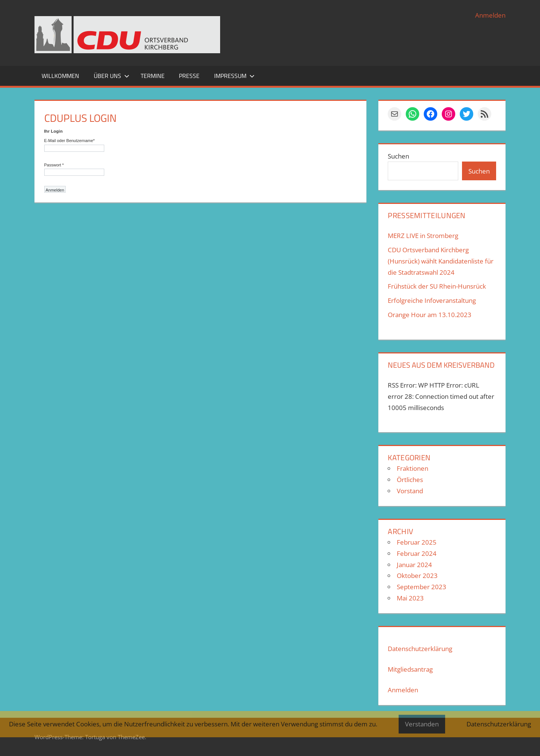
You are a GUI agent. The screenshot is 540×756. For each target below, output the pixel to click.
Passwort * (54, 165)
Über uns (112, 76)
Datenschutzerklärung (420, 649)
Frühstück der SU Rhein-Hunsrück (437, 286)
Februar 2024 (417, 553)
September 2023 (421, 587)
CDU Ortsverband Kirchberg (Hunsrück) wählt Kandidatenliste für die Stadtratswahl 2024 (441, 261)
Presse (189, 76)
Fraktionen (412, 468)
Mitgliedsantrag (410, 669)
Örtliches (410, 480)
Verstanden (422, 724)
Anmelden (490, 15)
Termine (153, 76)
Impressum (234, 76)
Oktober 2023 (417, 576)
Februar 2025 (417, 542)
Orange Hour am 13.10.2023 (430, 315)
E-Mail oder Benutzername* (70, 141)
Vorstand (410, 491)
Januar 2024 (414, 565)
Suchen (398, 156)
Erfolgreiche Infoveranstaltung (432, 300)
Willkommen (60, 76)
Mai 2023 (410, 598)
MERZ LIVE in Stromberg (423, 236)
